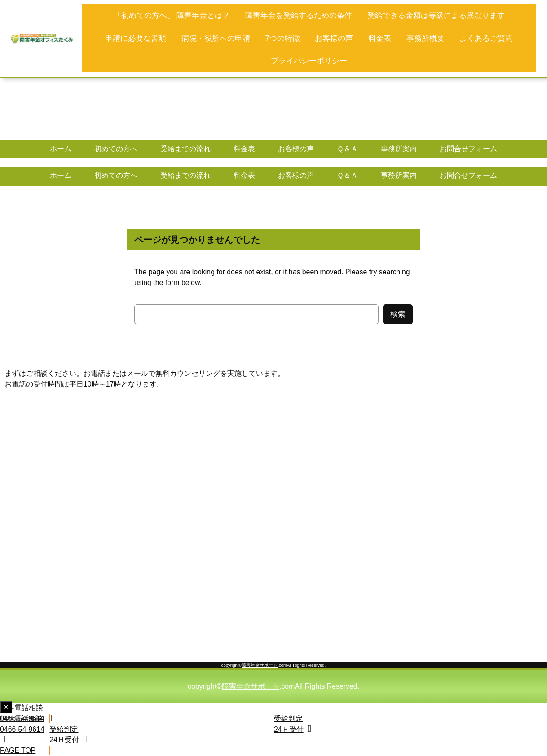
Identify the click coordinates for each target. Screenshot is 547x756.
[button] (137, 713)
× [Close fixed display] (8, 708)
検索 (398, 314)
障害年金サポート (260, 665)
